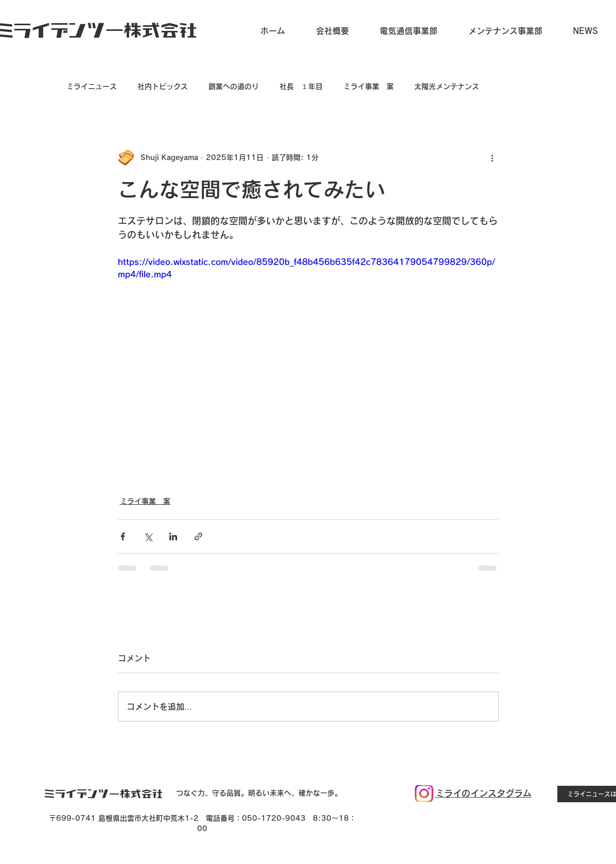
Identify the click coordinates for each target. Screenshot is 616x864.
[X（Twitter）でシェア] (148, 536)
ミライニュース (92, 86)
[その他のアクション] (492, 157)
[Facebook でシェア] (123, 536)
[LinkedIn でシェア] (173, 536)
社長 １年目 (301, 86)
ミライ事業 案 (368, 86)
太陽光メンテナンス (447, 86)
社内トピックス (163, 86)
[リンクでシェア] (198, 536)
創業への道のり (234, 86)
